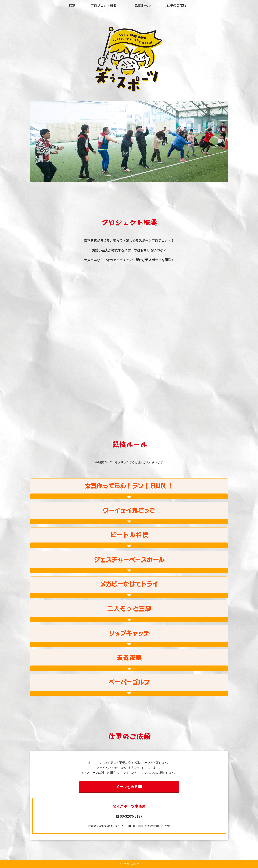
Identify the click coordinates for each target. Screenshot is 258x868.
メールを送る (129, 787)
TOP (72, 6)
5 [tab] (141, 179)
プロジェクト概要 (104, 6)
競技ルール (142, 6)
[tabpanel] (129, 142)
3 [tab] (129, 179)
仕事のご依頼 (176, 6)
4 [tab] (135, 179)
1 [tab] (117, 179)
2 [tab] (123, 179)
